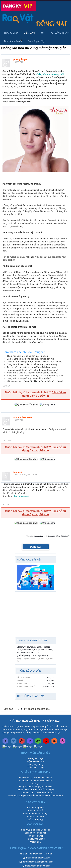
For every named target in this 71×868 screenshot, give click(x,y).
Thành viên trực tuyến (32, 640)
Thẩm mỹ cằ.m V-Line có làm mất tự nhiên (27, 356)
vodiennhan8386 (23, 417)
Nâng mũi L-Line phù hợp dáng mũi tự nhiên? (29, 378)
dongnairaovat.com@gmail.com (38, 862)
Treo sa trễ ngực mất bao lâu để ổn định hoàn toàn (31, 367)
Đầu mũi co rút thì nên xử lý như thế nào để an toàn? (32, 370)
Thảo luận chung (35, 767)
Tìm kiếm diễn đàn (14, 41)
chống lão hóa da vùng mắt (50, 74)
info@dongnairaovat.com (38, 858)
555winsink (28, 650)
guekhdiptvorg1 (24, 655)
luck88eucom (23, 652)
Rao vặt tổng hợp (35, 808)
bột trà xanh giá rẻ (23, 496)
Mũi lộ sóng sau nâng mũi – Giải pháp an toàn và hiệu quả (35, 381)
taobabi (18, 472)
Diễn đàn (29, 33)
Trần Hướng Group (35, 839)
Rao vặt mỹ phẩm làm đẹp (36, 814)
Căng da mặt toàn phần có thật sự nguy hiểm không (32, 364)
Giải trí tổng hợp (36, 820)
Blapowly (21, 647)
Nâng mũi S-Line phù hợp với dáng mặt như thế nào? (33, 373)
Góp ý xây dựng (35, 764)
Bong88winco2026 (43, 650)
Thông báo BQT (35, 758)
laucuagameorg (40, 655)
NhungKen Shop (35, 836)
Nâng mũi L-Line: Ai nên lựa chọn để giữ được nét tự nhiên (35, 376)
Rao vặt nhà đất (35, 811)
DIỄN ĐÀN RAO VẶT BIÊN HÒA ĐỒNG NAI (35, 721)
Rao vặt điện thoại (35, 817)
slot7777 (35, 652)
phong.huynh (21, 59)
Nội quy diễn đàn (35, 761)
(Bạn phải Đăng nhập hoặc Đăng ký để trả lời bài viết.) (48, 536)
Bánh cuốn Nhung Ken (36, 833)
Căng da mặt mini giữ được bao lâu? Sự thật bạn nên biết (35, 362)
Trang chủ (11, 33)
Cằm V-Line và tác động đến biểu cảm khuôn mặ (30, 359)
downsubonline (34, 647)
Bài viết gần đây (36, 41)
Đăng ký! (36, 547)
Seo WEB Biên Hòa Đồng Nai (35, 830)
